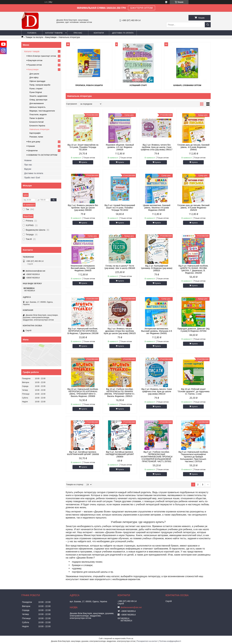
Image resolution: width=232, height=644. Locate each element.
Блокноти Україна (37, 126)
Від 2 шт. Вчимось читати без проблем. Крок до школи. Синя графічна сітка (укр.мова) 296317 (157, 147)
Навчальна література (39, 129)
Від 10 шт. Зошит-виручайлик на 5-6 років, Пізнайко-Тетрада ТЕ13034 (83, 147)
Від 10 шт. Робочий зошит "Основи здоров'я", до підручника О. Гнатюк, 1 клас (193, 391)
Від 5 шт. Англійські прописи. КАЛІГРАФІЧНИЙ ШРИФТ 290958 (83, 453)
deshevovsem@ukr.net (35, 271)
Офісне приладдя (37, 81)
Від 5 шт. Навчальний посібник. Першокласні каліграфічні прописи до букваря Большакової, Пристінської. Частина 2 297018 (194, 457)
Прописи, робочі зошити (89, 85)
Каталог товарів (54, 33)
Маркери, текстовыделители (42, 111)
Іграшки (31, 146)
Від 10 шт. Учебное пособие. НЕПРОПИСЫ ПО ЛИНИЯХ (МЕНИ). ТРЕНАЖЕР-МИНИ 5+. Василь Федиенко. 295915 (120, 393)
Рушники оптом (35, 65)
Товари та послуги (34, 37)
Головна (32, 33)
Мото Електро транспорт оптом (42, 56)
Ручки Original (36, 92)
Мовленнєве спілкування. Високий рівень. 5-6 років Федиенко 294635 (83, 268)
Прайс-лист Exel (32, 178)
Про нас (78, 33)
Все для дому (34, 142)
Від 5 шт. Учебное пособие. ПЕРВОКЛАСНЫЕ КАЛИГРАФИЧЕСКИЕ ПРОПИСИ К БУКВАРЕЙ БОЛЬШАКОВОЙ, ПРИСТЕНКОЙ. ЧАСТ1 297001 (157, 457)
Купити (84, 162)
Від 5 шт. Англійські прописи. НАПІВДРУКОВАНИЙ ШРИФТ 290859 (120, 454)
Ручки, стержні (36, 89)
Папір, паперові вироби (40, 85)
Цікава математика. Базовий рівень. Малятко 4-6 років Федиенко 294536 (157, 208)
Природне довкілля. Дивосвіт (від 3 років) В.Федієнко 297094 (193, 330)
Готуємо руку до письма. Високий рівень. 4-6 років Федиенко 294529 (193, 208)
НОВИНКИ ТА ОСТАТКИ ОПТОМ (43, 155)
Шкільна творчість (38, 107)
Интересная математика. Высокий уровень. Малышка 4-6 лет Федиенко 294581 (157, 331)
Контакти (99, 33)
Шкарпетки (33, 151)
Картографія (35, 133)
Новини (28, 160)
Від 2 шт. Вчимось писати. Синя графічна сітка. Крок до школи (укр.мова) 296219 (157, 391)
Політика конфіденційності (170, 641)
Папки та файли (37, 118)
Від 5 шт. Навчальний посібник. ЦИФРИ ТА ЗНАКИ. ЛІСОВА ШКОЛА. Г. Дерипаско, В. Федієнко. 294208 (194, 269)
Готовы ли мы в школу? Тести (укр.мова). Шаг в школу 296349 (120, 267)
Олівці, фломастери (38, 100)
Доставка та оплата (123, 33)
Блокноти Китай (36, 122)
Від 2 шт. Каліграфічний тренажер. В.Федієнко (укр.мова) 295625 (157, 268)
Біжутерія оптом (35, 60)
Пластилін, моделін (38, 114)
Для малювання (37, 103)
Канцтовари (51, 37)
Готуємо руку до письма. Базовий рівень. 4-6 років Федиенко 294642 (193, 147)
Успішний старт (138, 85)
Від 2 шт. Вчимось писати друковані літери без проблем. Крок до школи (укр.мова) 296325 (120, 331)
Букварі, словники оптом (187, 85)
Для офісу (34, 77)
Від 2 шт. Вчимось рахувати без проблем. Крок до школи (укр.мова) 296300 (83, 208)
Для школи (34, 74)
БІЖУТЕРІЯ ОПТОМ (142, 8)
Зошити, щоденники (38, 96)
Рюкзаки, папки (36, 137)
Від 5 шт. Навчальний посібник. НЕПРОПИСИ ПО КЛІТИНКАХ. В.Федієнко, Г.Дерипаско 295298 (83, 331)
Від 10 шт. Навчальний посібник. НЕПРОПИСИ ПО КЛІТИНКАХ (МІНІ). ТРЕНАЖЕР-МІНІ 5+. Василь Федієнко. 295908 (83, 393)
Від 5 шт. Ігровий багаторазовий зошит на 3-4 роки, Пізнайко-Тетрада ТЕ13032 (120, 208)
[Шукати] (208, 25)
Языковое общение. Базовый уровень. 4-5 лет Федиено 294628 (120, 147)
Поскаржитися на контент (147, 641)
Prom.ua (130, 639)
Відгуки (28, 169)
